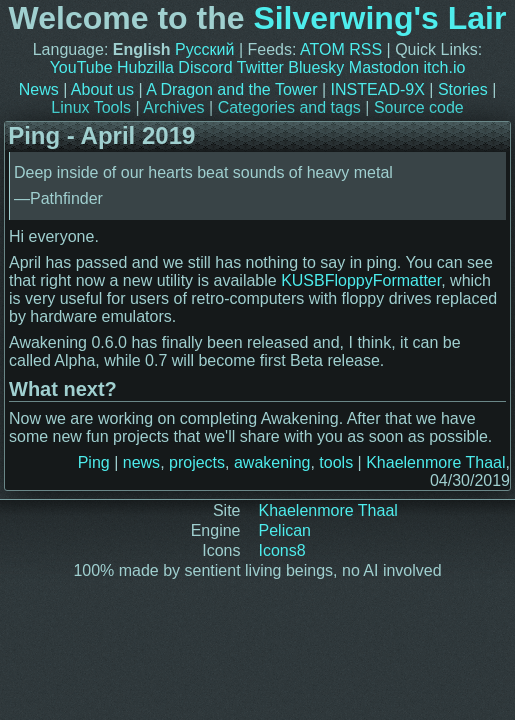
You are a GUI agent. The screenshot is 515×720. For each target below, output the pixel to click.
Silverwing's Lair (379, 18)
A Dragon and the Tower (231, 89)
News (39, 89)
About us (102, 89)
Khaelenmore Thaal (435, 462)
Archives (173, 107)
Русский (204, 49)
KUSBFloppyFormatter (361, 280)
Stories (463, 89)
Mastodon (384, 67)
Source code (419, 107)
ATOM (322, 49)
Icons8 (282, 550)
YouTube (81, 67)
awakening (272, 462)
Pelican (285, 530)
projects (197, 462)
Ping (94, 462)
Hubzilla (145, 67)
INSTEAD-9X (378, 89)
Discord (205, 67)
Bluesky (316, 67)
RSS (365, 49)
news (141, 462)
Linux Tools (91, 107)
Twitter (260, 67)
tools (336, 462)
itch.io (445, 67)
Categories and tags (289, 107)
